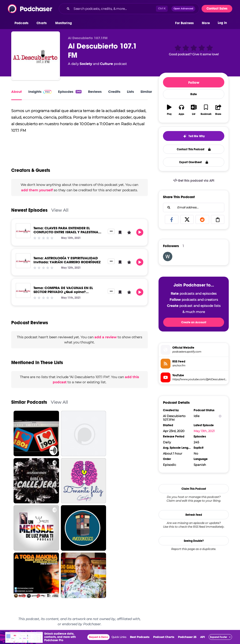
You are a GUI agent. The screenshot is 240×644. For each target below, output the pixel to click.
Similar (146, 92)
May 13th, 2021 (204, 431)
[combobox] (129, 9)
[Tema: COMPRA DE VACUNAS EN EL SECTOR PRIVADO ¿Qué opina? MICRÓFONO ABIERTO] (23, 290)
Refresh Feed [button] (194, 515)
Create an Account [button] (194, 322)
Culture (106, 64)
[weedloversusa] (168, 256)
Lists (130, 92)
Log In (222, 23)
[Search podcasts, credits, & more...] (114, 9)
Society (86, 64)
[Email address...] (194, 207)
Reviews (95, 92)
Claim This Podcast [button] (194, 489)
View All (60, 210)
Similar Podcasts (29, 402)
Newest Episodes (29, 210)
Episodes (70, 92)
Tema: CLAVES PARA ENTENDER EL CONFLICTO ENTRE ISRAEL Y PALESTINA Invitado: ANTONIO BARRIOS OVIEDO (66, 232)
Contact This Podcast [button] (194, 149)
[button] (23, 23)
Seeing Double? (194, 541)
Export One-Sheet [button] (194, 162)
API (203, 637)
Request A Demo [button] (99, 637)
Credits (114, 92)
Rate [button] (194, 94)
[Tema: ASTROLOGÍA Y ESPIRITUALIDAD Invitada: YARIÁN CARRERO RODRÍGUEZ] (23, 261)
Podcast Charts (164, 637)
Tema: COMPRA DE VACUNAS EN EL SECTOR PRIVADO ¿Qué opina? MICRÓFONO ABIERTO (63, 292)
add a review (105, 337)
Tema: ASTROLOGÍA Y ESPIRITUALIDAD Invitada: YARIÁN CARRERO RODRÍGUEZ (67, 260)
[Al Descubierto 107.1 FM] (36, 56)
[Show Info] (220, 416)
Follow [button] (194, 82)
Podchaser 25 (187, 637)
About (17, 92)
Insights (40, 92)
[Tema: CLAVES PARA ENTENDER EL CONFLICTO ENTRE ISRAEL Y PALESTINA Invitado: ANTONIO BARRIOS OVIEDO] (23, 231)
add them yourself (37, 190)
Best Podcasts (140, 637)
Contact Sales (217, 9)
